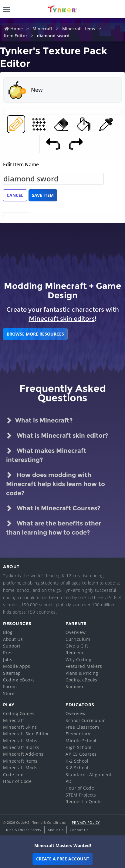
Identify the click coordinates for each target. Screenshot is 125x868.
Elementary (78, 734)
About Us (13, 639)
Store (9, 693)
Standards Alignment (89, 775)
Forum (10, 686)
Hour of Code (17, 781)
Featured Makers (84, 666)
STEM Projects (81, 795)
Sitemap (12, 673)
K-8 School (77, 768)
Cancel (15, 195)
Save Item (43, 195)
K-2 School (77, 761)
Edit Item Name (21, 164)
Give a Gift (77, 646)
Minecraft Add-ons (23, 754)
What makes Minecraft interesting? (46, 455)
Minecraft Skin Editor (26, 734)
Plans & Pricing (82, 673)
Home (17, 29)
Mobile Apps (17, 666)
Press (9, 653)
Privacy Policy (86, 822)
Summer (75, 686)
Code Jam (13, 775)
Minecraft (42, 29)
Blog (8, 632)
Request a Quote (84, 802)
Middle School (81, 741)
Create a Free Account (63, 859)
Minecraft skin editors (62, 319)
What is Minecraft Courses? (53, 508)
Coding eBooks (19, 680)
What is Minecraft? (39, 420)
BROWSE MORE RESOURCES (35, 334)
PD (68, 781)
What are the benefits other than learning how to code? (54, 527)
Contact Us (79, 830)
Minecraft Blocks (21, 747)
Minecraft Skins (20, 727)
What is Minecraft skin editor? (57, 436)
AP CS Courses (81, 754)
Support (12, 646)
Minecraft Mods (20, 768)
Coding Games (19, 713)
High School (78, 747)
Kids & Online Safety (24, 830)
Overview (76, 632)
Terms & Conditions (49, 822)
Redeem (74, 653)
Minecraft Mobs (20, 741)
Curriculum (78, 639)
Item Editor (16, 36)
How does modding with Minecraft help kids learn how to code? (56, 484)
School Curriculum (86, 720)
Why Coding (78, 659)
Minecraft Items (79, 29)
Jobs (8, 659)
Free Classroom (82, 727)
